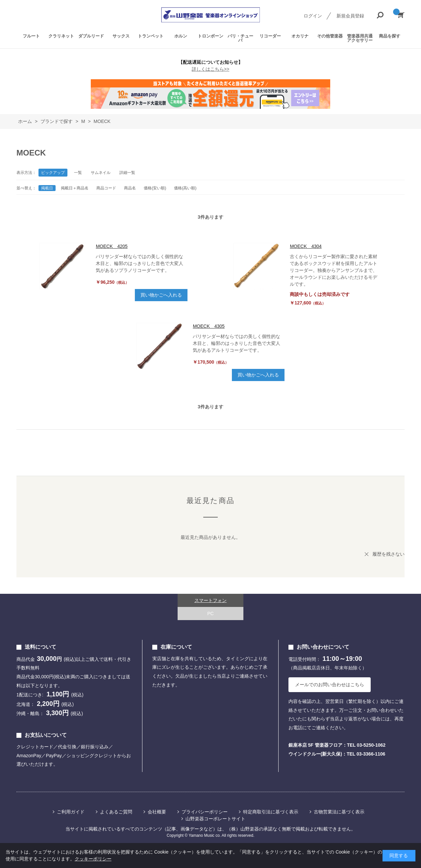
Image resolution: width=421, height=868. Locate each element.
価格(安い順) (155, 188)
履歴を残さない (388, 554)
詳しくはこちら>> (210, 69)
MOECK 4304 (306, 246)
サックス (121, 36)
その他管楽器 (330, 36)
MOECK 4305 (209, 326)
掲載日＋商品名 (75, 188)
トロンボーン (210, 36)
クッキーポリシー (93, 859)
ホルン (181, 36)
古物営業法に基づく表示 (339, 812)
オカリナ (300, 36)
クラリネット (61, 36)
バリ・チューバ (240, 38)
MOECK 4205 (111, 246)
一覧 (78, 173)
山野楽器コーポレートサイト (215, 819)
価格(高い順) (185, 188)
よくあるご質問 (116, 812)
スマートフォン (210, 600)
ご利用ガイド (71, 812)
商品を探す (390, 36)
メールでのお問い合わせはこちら (330, 685)
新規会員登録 (350, 16)
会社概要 (157, 812)
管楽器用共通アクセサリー (360, 38)
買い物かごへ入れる (161, 295)
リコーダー (270, 36)
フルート (31, 36)
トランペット (151, 36)
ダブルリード (91, 36)
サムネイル (101, 173)
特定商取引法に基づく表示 (271, 812)
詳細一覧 (127, 173)
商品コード (106, 188)
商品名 (130, 188)
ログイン (313, 16)
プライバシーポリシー (205, 812)
